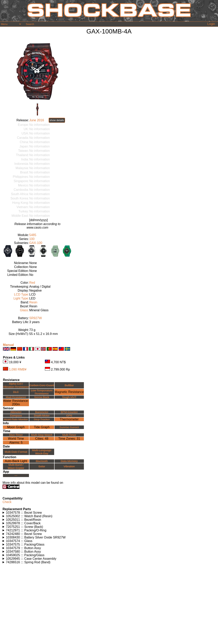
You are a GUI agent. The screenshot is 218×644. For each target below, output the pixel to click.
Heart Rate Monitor (16, 419)
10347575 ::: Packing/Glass (25, 544)
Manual (8, 345)
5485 (33, 235)
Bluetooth (42, 461)
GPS (69, 416)
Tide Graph (42, 427)
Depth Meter (42, 416)
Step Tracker (42, 419)
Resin (33, 302)
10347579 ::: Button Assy (23, 548)
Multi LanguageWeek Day (42, 452)
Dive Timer (16, 435)
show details (57, 120)
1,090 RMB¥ (18, 369)
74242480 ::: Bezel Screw (24, 534)
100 (32, 239)
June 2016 (37, 120)
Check (7, 502)
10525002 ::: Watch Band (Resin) (29, 516)
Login (211, 24)
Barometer (42, 412)
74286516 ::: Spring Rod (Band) (28, 562)
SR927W (36, 318)
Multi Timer (69, 435)
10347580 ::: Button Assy (23, 552)
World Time (16, 439)
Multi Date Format (16, 452)
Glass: (24, 310)
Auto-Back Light (16, 461)
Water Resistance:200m (16, 403)
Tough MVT (69, 397)
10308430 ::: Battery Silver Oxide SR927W (36, 537)
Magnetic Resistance (69, 392)
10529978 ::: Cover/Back (23, 523)
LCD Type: (21, 294)
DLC (16, 392)
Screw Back (42, 397)
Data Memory (69, 461)
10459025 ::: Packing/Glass (25, 555)
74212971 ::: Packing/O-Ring (26, 530)
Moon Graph (16, 427)
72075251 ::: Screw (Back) (25, 527)
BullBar (69, 385)
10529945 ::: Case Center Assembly (31, 559)
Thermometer (69, 419)
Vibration (69, 466)
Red (32, 283)
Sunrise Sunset (69, 427)
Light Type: (21, 298)
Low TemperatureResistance (42, 392)
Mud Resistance (16, 397)
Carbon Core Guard (42, 385)
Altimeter (16, 412)
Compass (16, 416)
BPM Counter (69, 412)
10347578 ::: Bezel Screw (24, 513)
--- (16, 475)
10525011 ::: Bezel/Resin (24, 520)
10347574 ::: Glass (19, 541)
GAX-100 (36, 243)
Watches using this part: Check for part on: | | (109, 513)
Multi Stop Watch (42, 435)
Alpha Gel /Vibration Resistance (16, 385)
